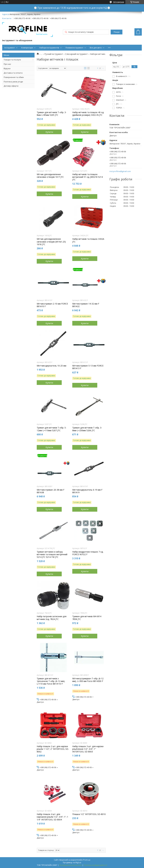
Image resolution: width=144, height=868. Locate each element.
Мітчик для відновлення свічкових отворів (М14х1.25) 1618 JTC (51, 242)
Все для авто (96, 48)
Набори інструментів (49, 48)
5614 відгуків (119, 2)
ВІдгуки (7, 68)
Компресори (27, 48)
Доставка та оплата (13, 73)
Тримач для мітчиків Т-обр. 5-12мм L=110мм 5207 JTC (52, 429)
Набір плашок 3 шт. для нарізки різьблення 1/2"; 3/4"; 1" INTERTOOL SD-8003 (88, 749)
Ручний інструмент (54, 54)
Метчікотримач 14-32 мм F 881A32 (86, 305)
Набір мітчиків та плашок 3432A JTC (88, 240)
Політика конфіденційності (95, 865)
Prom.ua (87, 860)
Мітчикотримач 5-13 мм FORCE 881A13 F (88, 367)
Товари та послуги (12, 60)
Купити (49, 132)
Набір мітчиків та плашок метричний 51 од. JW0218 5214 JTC (88, 177)
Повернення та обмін (14, 77)
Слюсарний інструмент (76, 54)
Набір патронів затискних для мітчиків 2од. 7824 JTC (52, 618)
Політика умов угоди (13, 82)
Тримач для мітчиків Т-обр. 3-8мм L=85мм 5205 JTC (52, 114)
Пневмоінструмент (74, 48)
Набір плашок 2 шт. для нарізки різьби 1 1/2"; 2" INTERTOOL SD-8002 (53, 749)
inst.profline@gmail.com (120, 171)
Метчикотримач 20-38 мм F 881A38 (51, 491)
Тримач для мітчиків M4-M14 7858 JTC (87, 618)
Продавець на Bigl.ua (72, 863)
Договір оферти (11, 86)
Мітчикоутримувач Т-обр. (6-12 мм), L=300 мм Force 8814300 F (88, 680)
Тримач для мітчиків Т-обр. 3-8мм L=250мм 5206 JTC (87, 429)
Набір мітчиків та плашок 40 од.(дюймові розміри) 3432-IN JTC (88, 114)
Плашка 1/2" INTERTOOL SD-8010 (89, 814)
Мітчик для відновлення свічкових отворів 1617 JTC (50, 176)
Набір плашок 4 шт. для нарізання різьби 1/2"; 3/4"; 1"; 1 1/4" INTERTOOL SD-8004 (52, 817)
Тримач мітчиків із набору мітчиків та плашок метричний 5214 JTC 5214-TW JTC (52, 554)
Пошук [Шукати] (117, 32)
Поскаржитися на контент (71, 865)
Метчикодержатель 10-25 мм (52, 366)
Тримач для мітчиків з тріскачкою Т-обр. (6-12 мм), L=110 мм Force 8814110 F (51, 681)
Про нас (7, 64)
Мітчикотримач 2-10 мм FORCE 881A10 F (52, 305)
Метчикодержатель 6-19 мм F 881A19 (87, 491)
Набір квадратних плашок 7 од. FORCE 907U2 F (88, 553)
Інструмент (10, 48)
